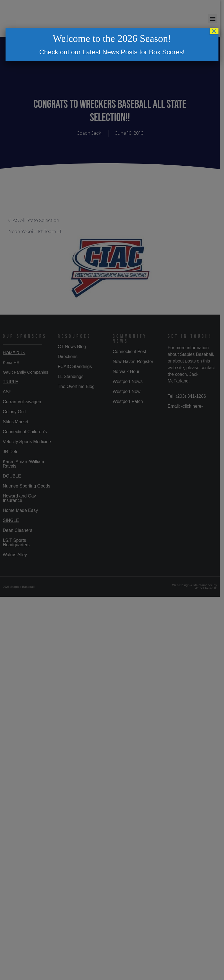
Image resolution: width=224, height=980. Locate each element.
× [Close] (214, 31)
